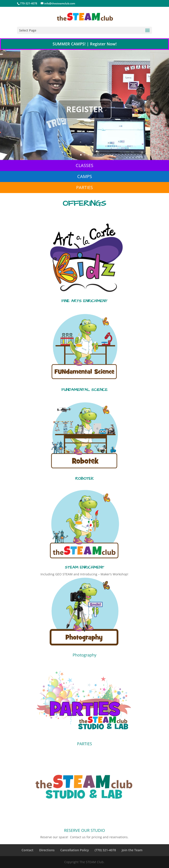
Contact (28, 850)
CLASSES (84, 165)
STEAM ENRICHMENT (84, 567)
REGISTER (85, 116)
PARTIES (84, 187)
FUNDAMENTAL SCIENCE (84, 390)
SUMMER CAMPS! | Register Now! (85, 44)
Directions (47, 850)
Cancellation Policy (75, 850)
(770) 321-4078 (105, 850)
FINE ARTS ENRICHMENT (84, 301)
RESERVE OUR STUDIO (84, 830)
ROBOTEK (84, 479)
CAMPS (85, 176)
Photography (84, 655)
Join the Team (132, 850)
